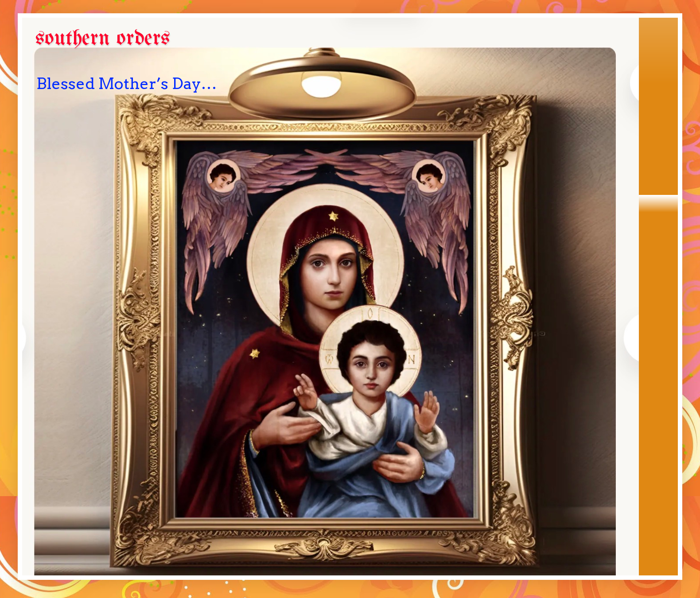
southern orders (103, 39)
